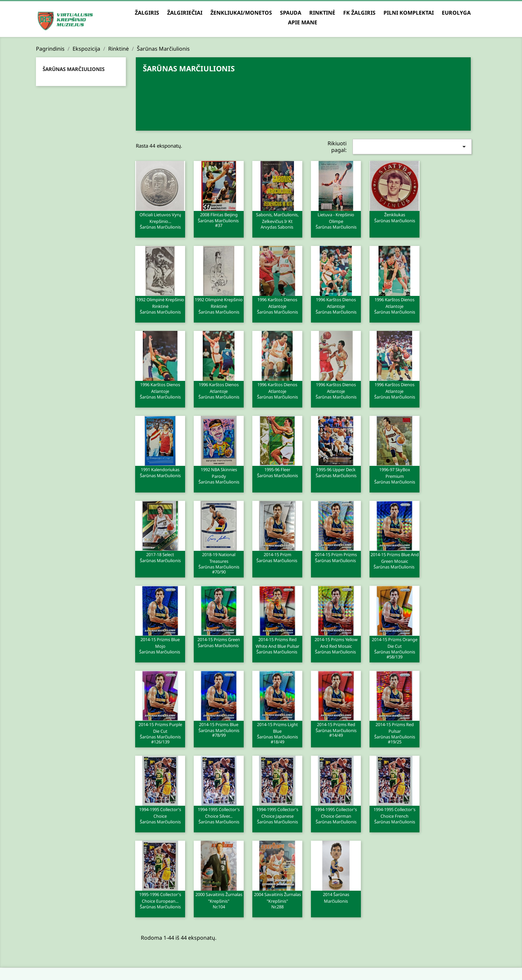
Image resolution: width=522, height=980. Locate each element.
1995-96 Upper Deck (336, 472)
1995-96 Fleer (277, 472)
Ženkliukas (394, 217)
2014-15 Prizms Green (219, 642)
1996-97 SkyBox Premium (394, 476)
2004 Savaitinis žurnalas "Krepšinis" (277, 900)
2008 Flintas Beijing (219, 220)
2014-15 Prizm (277, 557)
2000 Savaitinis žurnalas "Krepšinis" (219, 900)
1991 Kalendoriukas (160, 472)
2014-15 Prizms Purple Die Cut (160, 733)
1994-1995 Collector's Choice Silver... (219, 815)
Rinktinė (322, 13)
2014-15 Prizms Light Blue (277, 733)
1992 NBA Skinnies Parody (219, 476)
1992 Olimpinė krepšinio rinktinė (160, 306)
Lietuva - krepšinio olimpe (336, 221)
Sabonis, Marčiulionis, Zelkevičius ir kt (277, 221)
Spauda (291, 13)
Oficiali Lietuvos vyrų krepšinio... (160, 221)
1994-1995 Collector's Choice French (394, 815)
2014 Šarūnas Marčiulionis (336, 898)
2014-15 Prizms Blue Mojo (160, 645)
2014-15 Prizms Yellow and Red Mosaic (336, 645)
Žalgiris (147, 13)
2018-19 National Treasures (219, 563)
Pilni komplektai (409, 13)
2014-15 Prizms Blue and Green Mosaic (394, 560)
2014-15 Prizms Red (336, 729)
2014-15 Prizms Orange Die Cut (394, 648)
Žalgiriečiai (185, 13)
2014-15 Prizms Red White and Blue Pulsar (277, 645)
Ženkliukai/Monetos (241, 13)
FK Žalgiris (359, 13)
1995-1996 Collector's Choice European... (160, 900)
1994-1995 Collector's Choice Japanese (277, 815)
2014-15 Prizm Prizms (336, 557)
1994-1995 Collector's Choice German (336, 815)
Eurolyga (456, 13)
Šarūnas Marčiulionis (74, 69)
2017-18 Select (160, 557)
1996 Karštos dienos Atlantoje (277, 306)
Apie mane (303, 22)
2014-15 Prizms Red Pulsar (394, 733)
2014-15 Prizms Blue (219, 729)
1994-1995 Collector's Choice (160, 815)
